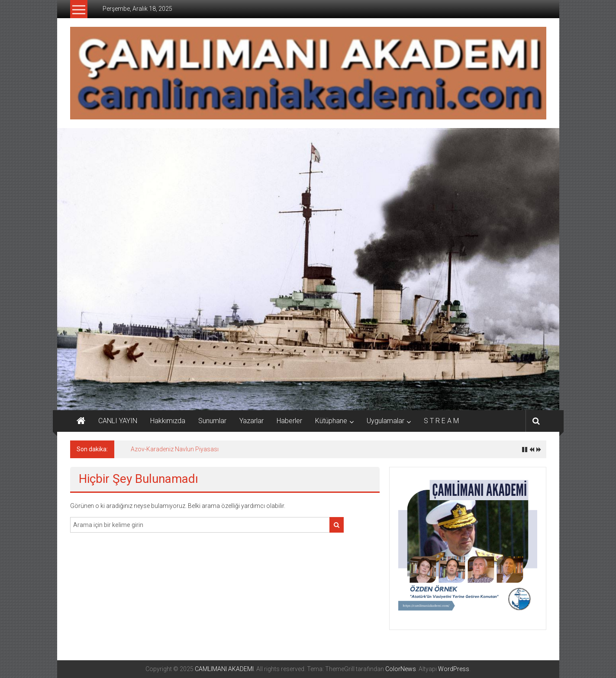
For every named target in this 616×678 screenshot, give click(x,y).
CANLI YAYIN (118, 421)
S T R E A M (441, 421)
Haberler (289, 421)
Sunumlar (212, 421)
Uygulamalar (385, 421)
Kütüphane (331, 421)
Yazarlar (252, 421)
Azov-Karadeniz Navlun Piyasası (175, 449)
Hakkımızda (168, 421)
